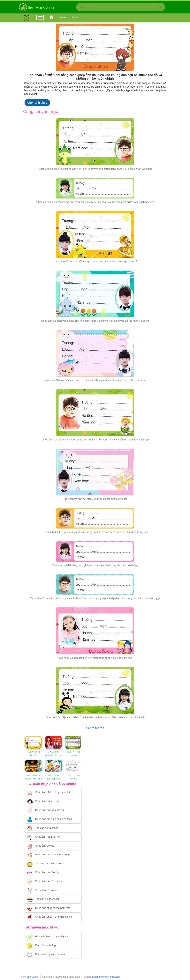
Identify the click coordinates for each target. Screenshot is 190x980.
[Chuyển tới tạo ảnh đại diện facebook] (53, 864)
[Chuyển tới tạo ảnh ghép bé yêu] (53, 846)
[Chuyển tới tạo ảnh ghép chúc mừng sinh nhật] (53, 793)
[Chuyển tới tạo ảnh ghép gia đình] (53, 855)
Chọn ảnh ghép (37, 103)
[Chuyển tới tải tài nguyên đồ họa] (53, 954)
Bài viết (76, 17)
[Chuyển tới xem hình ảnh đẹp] (53, 945)
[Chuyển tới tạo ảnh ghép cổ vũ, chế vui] (53, 881)
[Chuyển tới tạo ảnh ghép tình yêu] (53, 810)
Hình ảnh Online (30, 977)
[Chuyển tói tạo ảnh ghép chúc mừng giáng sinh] (53, 917)
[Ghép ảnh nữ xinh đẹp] (53, 801)
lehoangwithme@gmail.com (106, 977)
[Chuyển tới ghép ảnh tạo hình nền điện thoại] (53, 819)
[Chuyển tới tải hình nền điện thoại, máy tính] (53, 937)
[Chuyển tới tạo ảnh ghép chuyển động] (53, 828)
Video (63, 17)
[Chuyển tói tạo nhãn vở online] (53, 890)
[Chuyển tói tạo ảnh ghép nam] (53, 837)
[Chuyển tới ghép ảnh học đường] (53, 873)
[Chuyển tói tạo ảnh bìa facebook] (53, 899)
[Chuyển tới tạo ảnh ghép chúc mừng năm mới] (53, 908)
